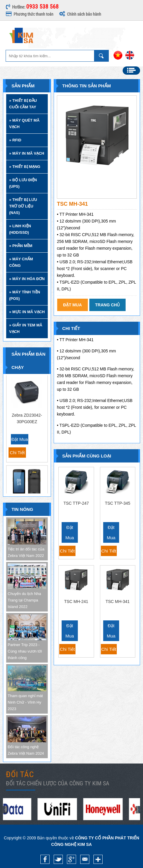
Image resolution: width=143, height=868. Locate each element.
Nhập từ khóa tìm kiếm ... (101, 56)
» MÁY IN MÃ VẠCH (27, 153)
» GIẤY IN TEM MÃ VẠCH (26, 328)
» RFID (15, 140)
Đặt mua (19, 420)
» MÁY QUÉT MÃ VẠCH (24, 124)
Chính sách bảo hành (80, 14)
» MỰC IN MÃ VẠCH (27, 312)
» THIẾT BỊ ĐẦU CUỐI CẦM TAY (23, 104)
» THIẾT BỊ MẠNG (25, 167)
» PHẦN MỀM (21, 246)
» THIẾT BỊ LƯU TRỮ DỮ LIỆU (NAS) (23, 206)
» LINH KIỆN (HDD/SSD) (20, 229)
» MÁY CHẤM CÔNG (21, 262)
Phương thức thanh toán (30, 14)
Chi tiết (17, 433)
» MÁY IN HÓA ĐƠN (27, 279)
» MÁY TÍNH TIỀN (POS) (25, 295)
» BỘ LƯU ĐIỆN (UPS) (23, 183)
